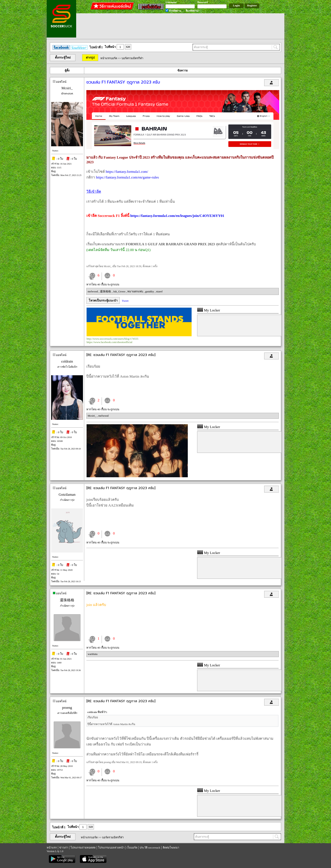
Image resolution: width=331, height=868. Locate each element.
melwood (93, 291)
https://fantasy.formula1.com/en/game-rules (127, 177)
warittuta (93, 654)
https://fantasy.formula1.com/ (127, 172)
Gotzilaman (67, 495)
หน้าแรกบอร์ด (109, 58)
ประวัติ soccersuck (150, 848)
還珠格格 (106, 291)
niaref (159, 291)
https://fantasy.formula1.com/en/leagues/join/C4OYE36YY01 (177, 216)
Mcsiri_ (67, 88)
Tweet (125, 301)
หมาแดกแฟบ (135, 291)
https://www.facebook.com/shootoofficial (109, 342)
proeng (67, 708)
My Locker (209, 310)
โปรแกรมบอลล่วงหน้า (111, 848)
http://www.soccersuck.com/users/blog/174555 (112, 339)
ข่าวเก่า (64, 848)
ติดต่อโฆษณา (171, 848)
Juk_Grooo (120, 291)
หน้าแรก (52, 848)
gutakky (150, 291)
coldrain (67, 361)
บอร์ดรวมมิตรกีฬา (132, 58)
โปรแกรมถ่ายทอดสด (83, 848)
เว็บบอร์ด (132, 848)
